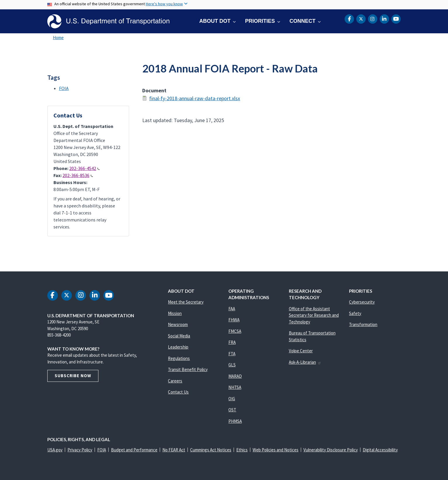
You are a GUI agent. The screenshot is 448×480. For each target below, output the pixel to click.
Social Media (179, 336)
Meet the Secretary (186, 302)
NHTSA (235, 387)
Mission (175, 313)
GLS (232, 365)
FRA (232, 342)
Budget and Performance (134, 450)
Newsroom (178, 324)
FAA (232, 309)
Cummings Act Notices (211, 450)
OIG (232, 399)
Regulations (179, 358)
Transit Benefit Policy (188, 369)
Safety (355, 313)
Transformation (363, 324)
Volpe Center (301, 351)
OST (232, 410)
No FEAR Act (174, 450)
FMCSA (235, 331)
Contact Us (178, 392)
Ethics (242, 450)
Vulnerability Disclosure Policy (331, 450)
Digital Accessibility (380, 450)
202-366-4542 (84, 168)
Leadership (178, 347)
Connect (302, 21)
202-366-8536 (78, 175)
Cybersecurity (362, 302)
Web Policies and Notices (276, 450)
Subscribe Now (73, 376)
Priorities (260, 21)
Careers (175, 381)
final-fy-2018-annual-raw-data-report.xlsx (195, 98)
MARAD (235, 376)
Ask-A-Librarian (305, 362)
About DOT (215, 21)
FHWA (234, 320)
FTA (232, 354)
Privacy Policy (80, 450)
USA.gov (55, 450)
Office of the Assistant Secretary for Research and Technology (314, 315)
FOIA (64, 88)
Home (58, 38)
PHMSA (235, 421)
